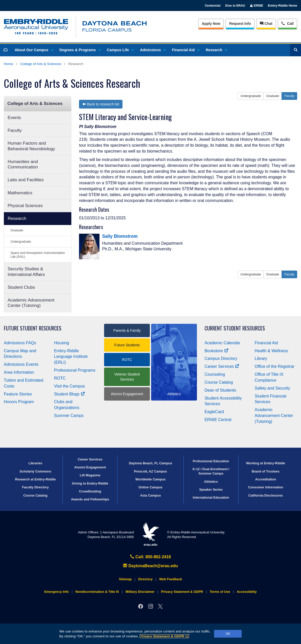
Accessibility (247, 592)
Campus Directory (221, 358)
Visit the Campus (69, 386)
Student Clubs (21, 287)
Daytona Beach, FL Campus (150, 463)
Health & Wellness (271, 351)
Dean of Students (220, 390)
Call (287, 23)
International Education (211, 497)
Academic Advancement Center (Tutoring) (31, 303)
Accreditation (266, 479)
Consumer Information (266, 487)
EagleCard (214, 412)
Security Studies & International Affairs (26, 272)
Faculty (15, 130)
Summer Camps (69, 416)
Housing (62, 343)
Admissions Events (21, 364)
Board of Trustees (266, 471)
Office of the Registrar (275, 366)
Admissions (153, 50)
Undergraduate (21, 242)
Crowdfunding (90, 491)
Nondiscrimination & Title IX (97, 592)
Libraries (35, 463)
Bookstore (216, 351)
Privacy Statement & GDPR (164, 636)
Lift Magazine (90, 475)
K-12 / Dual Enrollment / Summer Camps (211, 471)
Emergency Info (57, 592)
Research (216, 50)
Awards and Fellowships (90, 499)
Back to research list (101, 104)
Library (261, 358)
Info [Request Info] (240, 24)
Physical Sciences (25, 206)
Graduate (17, 230)
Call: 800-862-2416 (151, 557)
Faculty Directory (35, 487)
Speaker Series (211, 490)
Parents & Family (127, 330)
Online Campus (151, 487)
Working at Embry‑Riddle (266, 463)
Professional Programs (75, 370)
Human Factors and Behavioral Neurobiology (31, 146)
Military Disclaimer (140, 592)
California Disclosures (266, 495)
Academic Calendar (222, 343)
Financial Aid (186, 50)
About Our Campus (34, 50)
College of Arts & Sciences (41, 64)
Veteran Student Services (127, 377)
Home (8, 64)
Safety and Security (272, 388)
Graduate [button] (273, 96)
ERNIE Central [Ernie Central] (218, 420)
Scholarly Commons (36, 471)
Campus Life (120, 50)
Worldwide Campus (150, 479)
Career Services (222, 366)
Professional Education (211, 461)
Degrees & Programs (80, 50)
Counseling (215, 374)
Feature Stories (18, 394)
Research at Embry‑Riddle (35, 479)
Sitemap (125, 579)
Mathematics (20, 193)
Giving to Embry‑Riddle (90, 483)
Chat (266, 24)
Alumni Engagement (127, 394)
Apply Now (211, 24)
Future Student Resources (33, 328)
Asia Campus (150, 495)
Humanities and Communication (23, 164)
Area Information (19, 372)
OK (228, 634)
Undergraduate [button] (251, 96)
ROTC (60, 378)
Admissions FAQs (20, 343)
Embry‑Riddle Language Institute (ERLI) (71, 357)
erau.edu (151, 534)
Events (14, 118)
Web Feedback (171, 579)
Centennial (213, 6)
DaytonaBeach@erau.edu (150, 566)
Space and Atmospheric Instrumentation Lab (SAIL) (38, 255)
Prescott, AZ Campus (150, 471)
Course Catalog (219, 382)
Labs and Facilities (26, 180)
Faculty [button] (289, 96)
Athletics (211, 482)
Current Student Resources (235, 328)
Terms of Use (220, 592)
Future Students (127, 345)
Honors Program (19, 402)
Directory (146, 579)
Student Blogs (69, 394)
